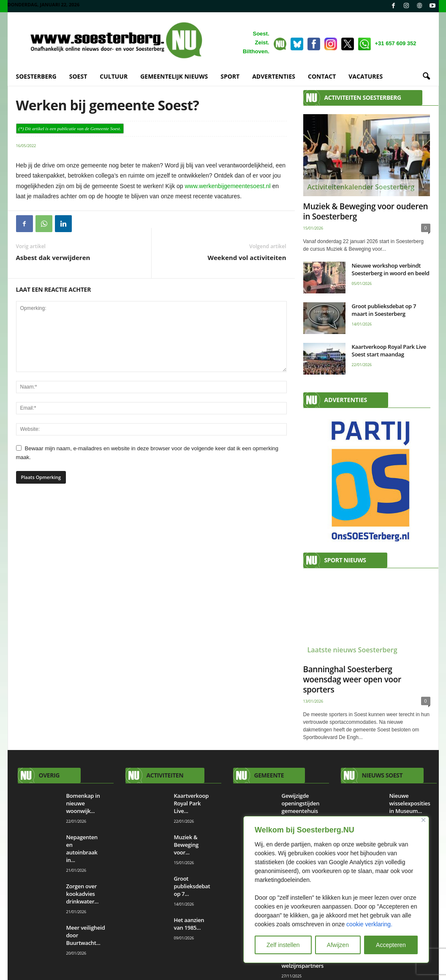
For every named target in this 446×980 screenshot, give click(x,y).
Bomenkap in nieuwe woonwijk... (83, 804)
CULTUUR (114, 76)
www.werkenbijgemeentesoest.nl (228, 186)
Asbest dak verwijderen (53, 258)
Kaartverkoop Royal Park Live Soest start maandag (389, 351)
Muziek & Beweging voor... (186, 845)
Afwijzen (338, 945)
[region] (336, 890)
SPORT (230, 76)
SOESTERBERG (36, 76)
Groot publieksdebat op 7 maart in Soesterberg (384, 310)
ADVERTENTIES (274, 76)
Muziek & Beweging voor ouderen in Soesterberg (366, 212)
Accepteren (391, 945)
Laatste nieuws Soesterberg (352, 650)
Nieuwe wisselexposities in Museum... (410, 804)
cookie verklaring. (369, 924)
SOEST (78, 76)
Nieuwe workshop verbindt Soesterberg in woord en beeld (391, 270)
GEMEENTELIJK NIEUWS (174, 76)
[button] (426, 77)
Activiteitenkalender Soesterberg (361, 187)
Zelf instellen (283, 945)
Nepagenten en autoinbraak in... (82, 849)
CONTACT (322, 76)
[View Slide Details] (367, 481)
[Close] (423, 820)
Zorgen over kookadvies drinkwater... (83, 894)
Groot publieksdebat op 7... (192, 887)
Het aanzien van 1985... (189, 924)
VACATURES (366, 76)
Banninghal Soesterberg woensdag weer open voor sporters (352, 680)
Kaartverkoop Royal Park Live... (191, 804)
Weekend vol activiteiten (247, 258)
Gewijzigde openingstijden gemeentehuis (301, 804)
